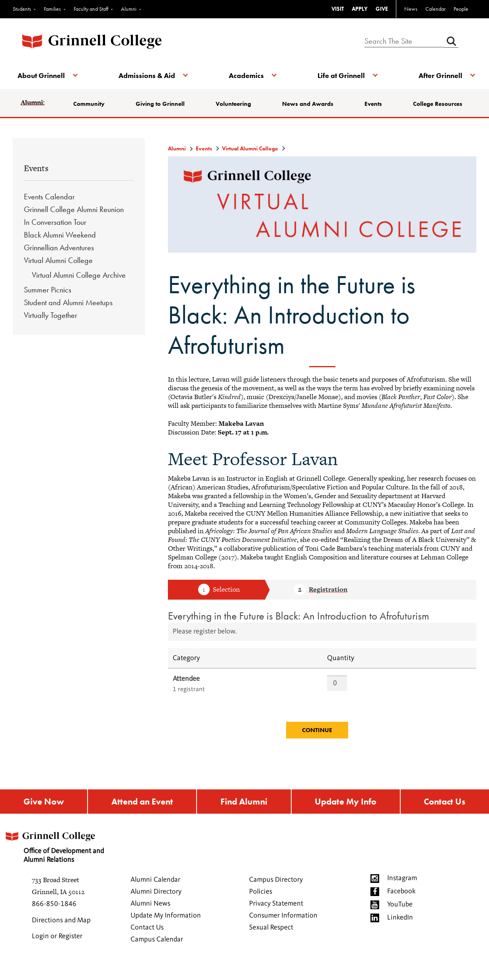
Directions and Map (61, 934)
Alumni (129, 9)
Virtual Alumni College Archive (79, 286)
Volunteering (235, 104)
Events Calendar (49, 208)
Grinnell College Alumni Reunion (74, 220)
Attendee (186, 690)
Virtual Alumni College (58, 271)
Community (92, 104)
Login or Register (57, 950)
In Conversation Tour (55, 233)
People (461, 9)
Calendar (435, 9)
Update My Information (166, 929)
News (411, 9)
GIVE (382, 9)
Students (22, 9)
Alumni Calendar (155, 893)
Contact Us (445, 814)
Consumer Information (283, 929)
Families (52, 9)
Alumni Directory (156, 905)
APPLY (360, 9)
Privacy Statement (276, 917)
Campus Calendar (157, 953)
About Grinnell (44, 75)
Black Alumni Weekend (60, 246)
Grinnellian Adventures (59, 259)
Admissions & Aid (148, 75)
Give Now (43, 814)
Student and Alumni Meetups (68, 314)
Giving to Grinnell (152, 109)
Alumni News (150, 917)
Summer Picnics (48, 301)
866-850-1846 (54, 918)
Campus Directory (276, 893)
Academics (246, 75)
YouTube (400, 918)
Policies (261, 905)
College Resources (428, 109)
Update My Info (346, 814)
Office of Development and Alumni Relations (62, 858)
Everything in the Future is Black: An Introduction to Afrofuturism (299, 627)
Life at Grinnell (339, 75)
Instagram (402, 892)
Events (374, 104)
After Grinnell (436, 75)
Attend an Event (141, 814)
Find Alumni (244, 814)
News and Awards (299, 109)
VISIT (338, 9)
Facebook (401, 905)
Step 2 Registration (321, 601)
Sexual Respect (271, 941)
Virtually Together (51, 326)
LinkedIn (400, 931)
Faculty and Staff (91, 9)
